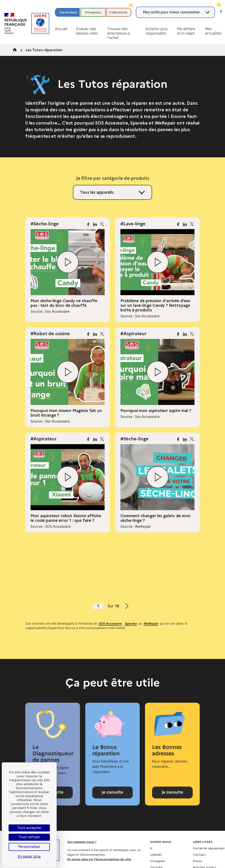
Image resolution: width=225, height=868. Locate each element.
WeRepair (151, 623)
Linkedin (156, 859)
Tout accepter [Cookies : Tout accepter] (29, 828)
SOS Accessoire (110, 623)
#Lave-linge (133, 224)
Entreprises (93, 12)
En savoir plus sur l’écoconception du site (99, 864)
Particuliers (68, 12)
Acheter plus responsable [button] (157, 31)
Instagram (158, 866)
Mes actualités (213, 31)
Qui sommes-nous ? (82, 846)
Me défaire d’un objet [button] (186, 31)
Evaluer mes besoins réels (87, 31)
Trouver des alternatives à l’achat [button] (119, 33)
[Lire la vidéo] (68, 262)
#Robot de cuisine (50, 334)
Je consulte (112, 795)
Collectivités (118, 12)
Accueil (61, 29)
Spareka (131, 623)
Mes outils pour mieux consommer (171, 12)
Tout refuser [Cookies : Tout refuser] (29, 837)
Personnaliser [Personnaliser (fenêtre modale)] (29, 847)
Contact (199, 859)
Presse (198, 866)
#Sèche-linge (45, 224)
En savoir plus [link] (29, 856)
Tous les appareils (97, 192)
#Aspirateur (133, 334)
